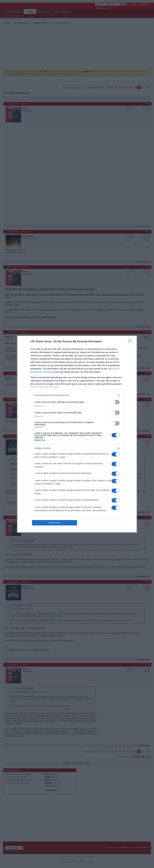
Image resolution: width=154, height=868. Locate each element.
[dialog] (77, 434)
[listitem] (77, 395)
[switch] (116, 402)
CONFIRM (55, 523)
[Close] (131, 342)
